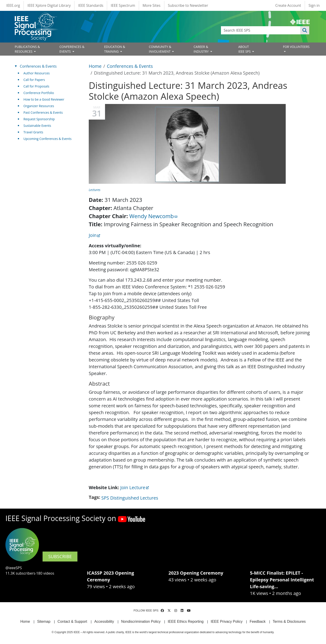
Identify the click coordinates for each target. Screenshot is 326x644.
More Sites (152, 5)
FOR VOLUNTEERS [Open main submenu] (296, 47)
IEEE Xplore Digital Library (49, 5)
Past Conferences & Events (43, 112)
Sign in (314, 5)
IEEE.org (13, 5)
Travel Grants (33, 132)
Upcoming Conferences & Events (48, 139)
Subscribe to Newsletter (188, 5)
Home (95, 66)
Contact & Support (72, 622)
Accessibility (104, 622)
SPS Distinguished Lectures (130, 498)
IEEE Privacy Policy (227, 622)
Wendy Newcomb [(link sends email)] (153, 216)
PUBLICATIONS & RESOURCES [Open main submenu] (27, 49)
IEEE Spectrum (123, 5)
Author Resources (37, 73)
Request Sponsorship (39, 119)
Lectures (95, 190)
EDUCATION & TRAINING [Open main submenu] (115, 49)
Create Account (288, 5)
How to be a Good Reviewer (44, 99)
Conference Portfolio (39, 93)
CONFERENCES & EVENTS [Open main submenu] (72, 49)
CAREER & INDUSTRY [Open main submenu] (201, 49)
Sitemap (44, 622)
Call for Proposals (36, 86)
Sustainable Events (37, 126)
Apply (305, 30)
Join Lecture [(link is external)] (134, 487)
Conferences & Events (130, 66)
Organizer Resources (39, 106)
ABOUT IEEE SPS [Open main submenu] (245, 49)
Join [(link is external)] (94, 235)
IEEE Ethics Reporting (186, 622)
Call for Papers (34, 80)
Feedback (258, 622)
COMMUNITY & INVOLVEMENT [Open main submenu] (160, 49)
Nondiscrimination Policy (141, 622)
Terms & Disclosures (289, 622)
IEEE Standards (91, 5)
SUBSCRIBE (60, 556)
